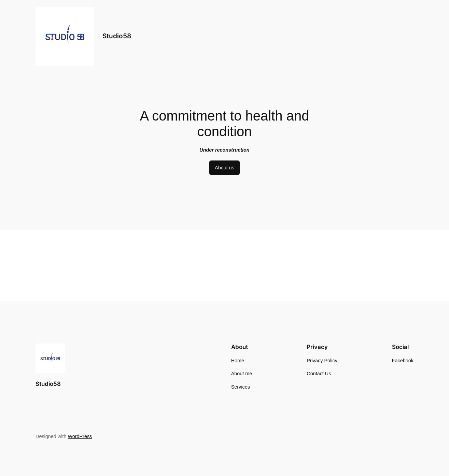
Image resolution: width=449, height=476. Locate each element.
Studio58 (117, 36)
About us (224, 168)
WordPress (80, 436)
